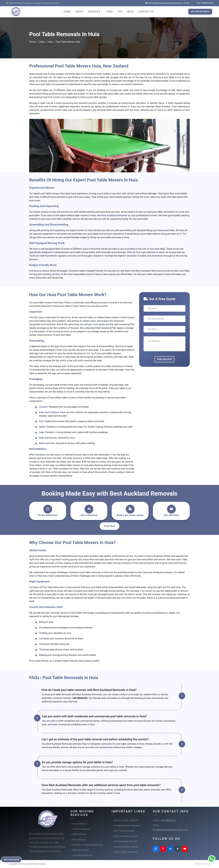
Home (32, 42)
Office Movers (79, 834)
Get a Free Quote (12, 859)
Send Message (164, 359)
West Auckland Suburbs (126, 836)
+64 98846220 (80, 698)
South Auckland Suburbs (126, 847)
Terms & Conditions (203, 864)
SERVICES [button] (95, 12)
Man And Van (79, 840)
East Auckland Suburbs (125, 841)
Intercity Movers (80, 850)
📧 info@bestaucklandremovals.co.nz (167, 3)
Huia (50, 42)
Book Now (110, 526)
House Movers (80, 824)
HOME (67, 12)
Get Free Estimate (200, 11)
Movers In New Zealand (125, 820)
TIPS (120, 12)
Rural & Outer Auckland (125, 852)
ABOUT (80, 12)
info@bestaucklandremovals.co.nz (171, 830)
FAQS (110, 12)
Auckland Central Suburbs (127, 826)
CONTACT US (146, 12)
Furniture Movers (81, 829)
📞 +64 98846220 (203, 3)
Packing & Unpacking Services (88, 845)
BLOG (131, 12)
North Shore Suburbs (124, 831)
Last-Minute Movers (82, 855)
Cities (42, 42)
